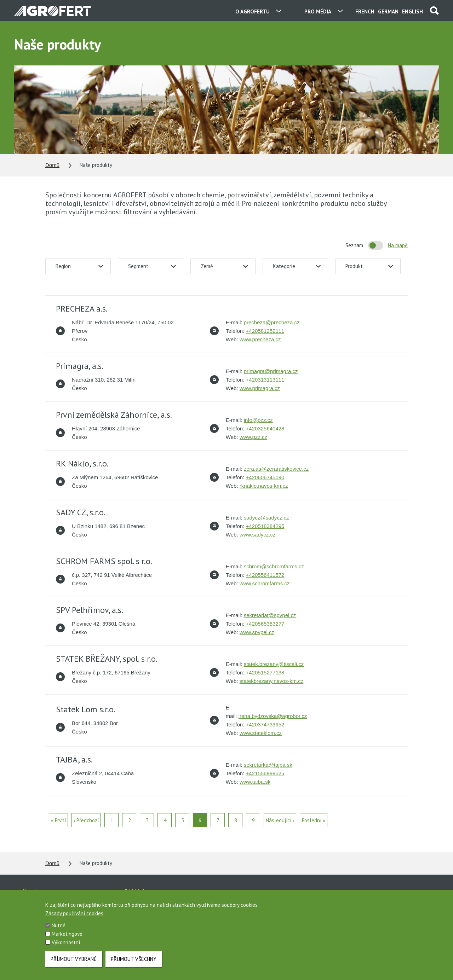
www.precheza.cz (260, 339)
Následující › (280, 820)
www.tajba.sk (255, 782)
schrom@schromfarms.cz (274, 566)
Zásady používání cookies (74, 918)
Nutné (59, 930)
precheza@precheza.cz (272, 322)
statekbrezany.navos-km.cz (272, 681)
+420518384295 (265, 526)
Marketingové (67, 938)
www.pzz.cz (253, 437)
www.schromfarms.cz (265, 583)
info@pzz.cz (258, 420)
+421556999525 (265, 773)
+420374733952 (265, 724)
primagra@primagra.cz (271, 371)
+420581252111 (265, 331)
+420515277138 (265, 672)
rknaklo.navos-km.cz (264, 486)
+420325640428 (265, 428)
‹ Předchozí (86, 820)
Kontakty (32, 891)
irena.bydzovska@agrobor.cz (273, 716)
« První (58, 820)
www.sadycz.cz (258, 535)
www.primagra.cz (260, 388)
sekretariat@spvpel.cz (270, 615)
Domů (52, 165)
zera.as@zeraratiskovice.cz (276, 469)
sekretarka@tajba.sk (268, 765)
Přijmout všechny (134, 962)
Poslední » (314, 820)
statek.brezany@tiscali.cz (274, 664)
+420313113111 (265, 380)
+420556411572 (265, 575)
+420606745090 (265, 477)
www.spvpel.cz (257, 632)
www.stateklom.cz (261, 733)
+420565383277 (265, 624)
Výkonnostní (66, 947)
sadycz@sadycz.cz (266, 518)
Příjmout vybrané (74, 962)
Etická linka (136, 891)
